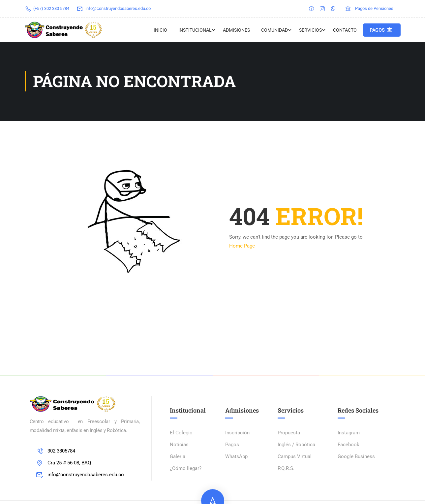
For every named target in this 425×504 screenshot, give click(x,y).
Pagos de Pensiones (369, 8)
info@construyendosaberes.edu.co (114, 8)
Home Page (242, 247)
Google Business (356, 457)
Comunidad (274, 30)
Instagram (349, 433)
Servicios (310, 30)
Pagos (381, 30)
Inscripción (237, 433)
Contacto (345, 30)
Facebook (349, 445)
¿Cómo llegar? (186, 469)
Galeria (178, 457)
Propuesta (289, 433)
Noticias (179, 445)
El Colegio (181, 433)
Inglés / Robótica (296, 445)
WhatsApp (236, 457)
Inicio (160, 30)
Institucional (195, 30)
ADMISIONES (236, 30)
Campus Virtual (295, 457)
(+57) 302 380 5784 (47, 8)
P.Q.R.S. (286, 469)
